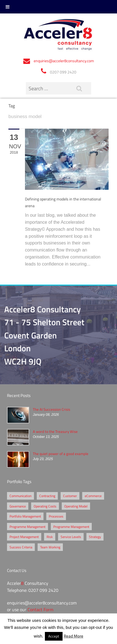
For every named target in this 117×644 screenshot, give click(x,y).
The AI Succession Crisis (51, 409)
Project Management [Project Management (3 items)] (24, 537)
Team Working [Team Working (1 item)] (50, 547)
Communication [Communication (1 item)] (20, 496)
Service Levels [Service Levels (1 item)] (71, 537)
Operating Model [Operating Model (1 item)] (76, 506)
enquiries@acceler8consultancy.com (64, 61)
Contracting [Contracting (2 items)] (47, 496)
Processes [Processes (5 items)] (56, 516)
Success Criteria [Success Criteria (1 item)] (21, 547)
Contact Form (40, 610)
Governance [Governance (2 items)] (18, 506)
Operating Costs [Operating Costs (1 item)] (45, 506)
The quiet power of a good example (61, 454)
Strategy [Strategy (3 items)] (95, 537)
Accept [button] (54, 636)
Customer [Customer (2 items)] (70, 496)
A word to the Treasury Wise (55, 431)
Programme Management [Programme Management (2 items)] (27, 527)
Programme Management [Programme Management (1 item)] (71, 527)
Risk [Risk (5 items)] (50, 537)
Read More (74, 636)
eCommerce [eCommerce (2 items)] (93, 496)
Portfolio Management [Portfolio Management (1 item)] (25, 516)
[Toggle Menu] (8, 7)
